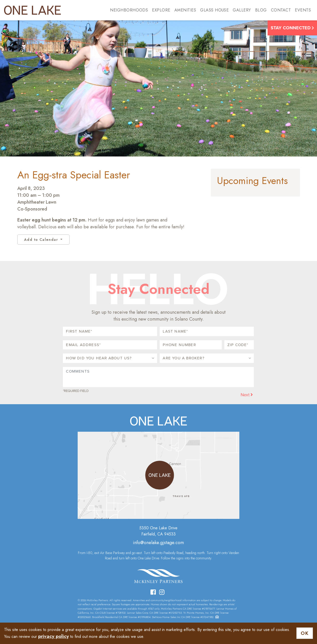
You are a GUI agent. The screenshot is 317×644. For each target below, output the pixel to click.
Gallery (242, 10)
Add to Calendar (42, 240)
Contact (281, 10)
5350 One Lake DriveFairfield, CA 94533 (158, 531)
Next (247, 395)
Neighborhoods (129, 10)
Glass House (214, 10)
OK (305, 633)
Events (303, 10)
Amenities (185, 10)
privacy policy (53, 636)
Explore (161, 10)
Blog (261, 10)
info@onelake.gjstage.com (158, 543)
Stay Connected (292, 28)
